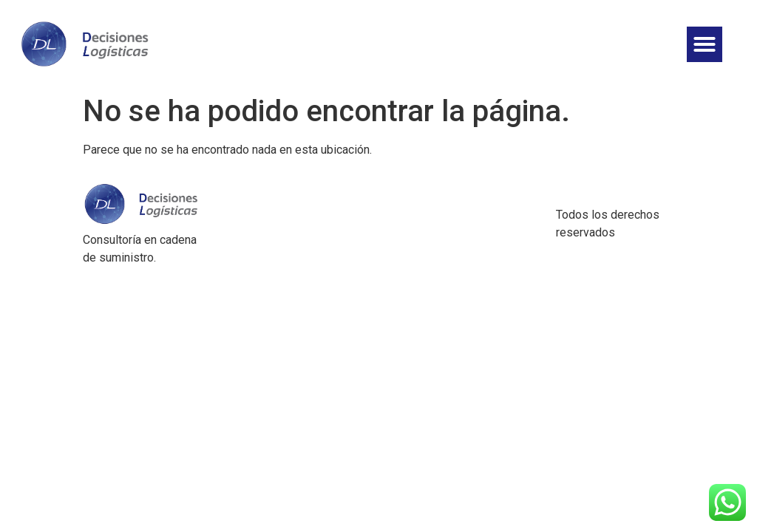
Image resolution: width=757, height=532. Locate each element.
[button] (705, 44)
